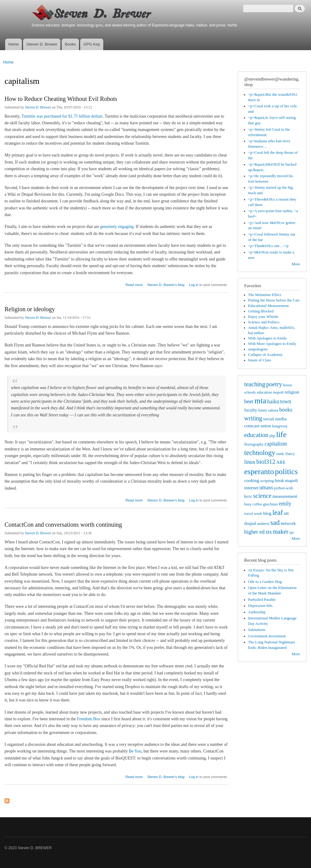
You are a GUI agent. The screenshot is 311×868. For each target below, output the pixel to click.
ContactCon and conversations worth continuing (63, 525)
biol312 (266, 462)
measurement (285, 496)
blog (267, 513)
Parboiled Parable (262, 600)
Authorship (257, 612)
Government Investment (267, 636)
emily (285, 504)
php (272, 436)
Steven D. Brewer (42, 44)
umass (266, 487)
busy (248, 504)
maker (280, 532)
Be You (135, 751)
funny (263, 410)
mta (260, 401)
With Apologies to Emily (268, 338)
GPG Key (92, 44)
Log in (194, 285)
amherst (263, 524)
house (288, 385)
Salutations (257, 630)
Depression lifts (260, 606)
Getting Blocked (261, 311)
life (281, 434)
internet (251, 488)
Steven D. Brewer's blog (166, 285)
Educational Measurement (268, 306)
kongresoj (280, 426)
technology (260, 453)
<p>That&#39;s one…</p (268, 246)
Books (70, 44)
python (279, 488)
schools (250, 392)
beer (249, 401)
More (296, 264)
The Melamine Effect (265, 295)
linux (250, 462)
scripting (267, 481)
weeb (258, 514)
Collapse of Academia (265, 355)
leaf (278, 512)
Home (14, 44)
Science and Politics (264, 322)
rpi (292, 532)
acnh (289, 488)
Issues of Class (260, 360)
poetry (274, 384)
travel (249, 514)
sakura (273, 410)
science (262, 496)
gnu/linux (270, 504)
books (286, 410)
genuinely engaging (117, 227)
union (266, 426)
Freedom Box (89, 719)
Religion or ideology (30, 309)
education (256, 435)
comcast (252, 426)
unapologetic (258, 349)
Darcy (290, 454)
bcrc (248, 496)
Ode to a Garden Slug (265, 582)
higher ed (254, 532)
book (280, 480)
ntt (286, 513)
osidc (280, 454)
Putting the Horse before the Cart (274, 300)
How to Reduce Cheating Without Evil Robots (61, 99)
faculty (251, 410)
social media (275, 419)
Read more (134, 284)
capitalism (276, 444)
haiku (273, 401)
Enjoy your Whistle (263, 317)
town (286, 401)
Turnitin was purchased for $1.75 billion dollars (62, 116)
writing (253, 418)
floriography (254, 444)
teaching (255, 384)
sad (275, 522)
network (288, 523)
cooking (252, 480)
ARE (281, 462)
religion (292, 392)
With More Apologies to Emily (272, 344)
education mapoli (270, 392)
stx (269, 532)
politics (286, 472)
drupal (250, 523)
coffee (257, 504)
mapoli (291, 480)
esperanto (259, 472)
